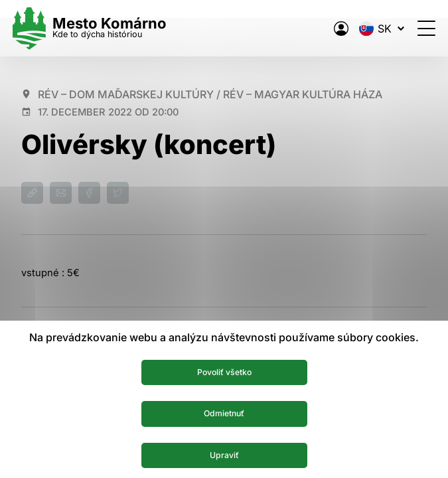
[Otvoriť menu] (418, 28)
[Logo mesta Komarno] (98, 28)
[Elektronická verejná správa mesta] (333, 29)
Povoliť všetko (224, 369)
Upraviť (224, 454)
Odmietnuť (224, 412)
